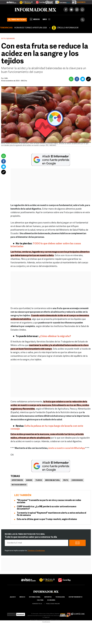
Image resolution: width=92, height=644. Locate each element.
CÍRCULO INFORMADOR (68, 28)
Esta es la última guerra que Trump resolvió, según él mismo (47, 519)
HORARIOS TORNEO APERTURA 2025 (31, 28)
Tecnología (60, 597)
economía (51, 600)
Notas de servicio (19, 485)
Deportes (48, 597)
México (22, 597)
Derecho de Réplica (49, 620)
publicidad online (53, 604)
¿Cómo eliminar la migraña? (55, 336)
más (46, 20)
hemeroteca (37, 604)
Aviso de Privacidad (36, 620)
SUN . (6, 78)
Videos (35, 19)
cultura (40, 600)
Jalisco (13, 597)
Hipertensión (17, 480)
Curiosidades (77, 480)
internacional (35, 597)
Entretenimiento (76, 597)
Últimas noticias (17, 20)
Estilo (4, 39)
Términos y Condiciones (36, 551)
